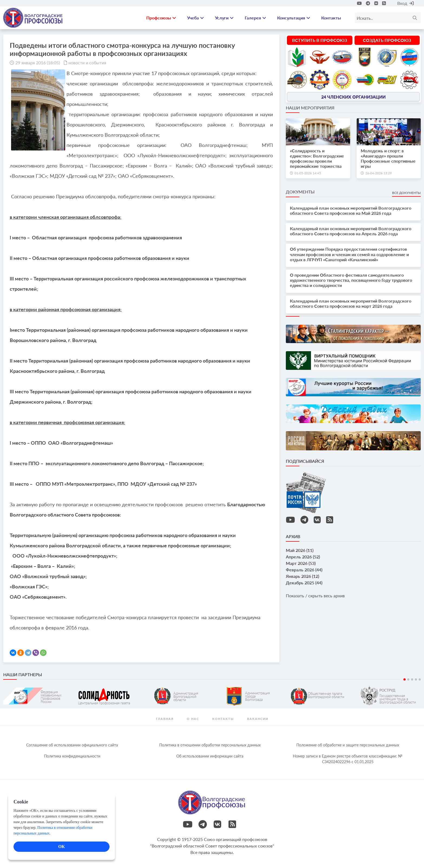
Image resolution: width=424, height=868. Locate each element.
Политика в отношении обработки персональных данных (210, 745)
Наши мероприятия (310, 108)
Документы (300, 192)
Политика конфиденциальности (72, 756)
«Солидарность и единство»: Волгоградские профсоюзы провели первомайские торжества (317, 158)
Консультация (294, 18)
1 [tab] (405, 679)
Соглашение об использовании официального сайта (72, 745)
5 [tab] (420, 679)
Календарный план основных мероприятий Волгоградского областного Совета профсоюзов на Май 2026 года (351, 210)
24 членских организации (353, 97)
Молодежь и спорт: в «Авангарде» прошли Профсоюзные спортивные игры (388, 158)
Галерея (255, 18)
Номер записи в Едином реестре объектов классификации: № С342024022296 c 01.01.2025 (348, 759)
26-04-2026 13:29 (379, 173)
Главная (165, 719)
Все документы (406, 193)
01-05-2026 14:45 (308, 173)
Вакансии (258, 719)
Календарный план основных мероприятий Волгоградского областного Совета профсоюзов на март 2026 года (351, 303)
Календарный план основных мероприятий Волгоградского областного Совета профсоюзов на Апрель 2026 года (351, 231)
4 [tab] (416, 679)
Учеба (196, 18)
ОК (61, 847)
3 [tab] (412, 679)
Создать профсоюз (387, 40)
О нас (193, 719)
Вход (405, 3)
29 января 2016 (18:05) (38, 63)
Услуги (224, 18)
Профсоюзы (161, 18)
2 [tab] (408, 679)
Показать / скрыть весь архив (315, 596)
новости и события (87, 63)
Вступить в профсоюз (319, 40)
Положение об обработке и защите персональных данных (348, 745)
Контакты (331, 18)
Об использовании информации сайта (210, 756)
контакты (223, 719)
